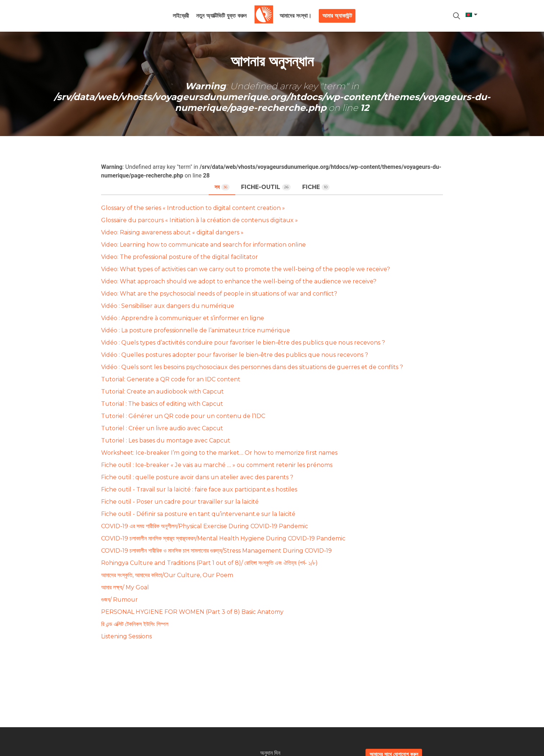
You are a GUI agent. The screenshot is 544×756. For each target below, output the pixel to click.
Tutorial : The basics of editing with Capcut (162, 404)
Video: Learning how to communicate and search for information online (203, 245)
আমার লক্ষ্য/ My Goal (125, 587)
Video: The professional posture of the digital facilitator (180, 257)
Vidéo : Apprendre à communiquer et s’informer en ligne (183, 318)
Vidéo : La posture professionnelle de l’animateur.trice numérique (196, 330)
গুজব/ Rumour (119, 600)
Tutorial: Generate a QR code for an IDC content (171, 379)
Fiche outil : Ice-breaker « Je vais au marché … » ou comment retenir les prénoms (217, 465)
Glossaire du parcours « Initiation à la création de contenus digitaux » (200, 220)
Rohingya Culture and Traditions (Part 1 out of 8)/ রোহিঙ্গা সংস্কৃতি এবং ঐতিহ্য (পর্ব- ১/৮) (209, 563)
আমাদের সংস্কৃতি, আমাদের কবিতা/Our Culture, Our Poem (167, 575)
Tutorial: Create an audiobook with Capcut (162, 391)
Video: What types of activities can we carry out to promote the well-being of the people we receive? (246, 269)
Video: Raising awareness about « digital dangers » (172, 232)
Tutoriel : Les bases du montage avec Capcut (166, 440)
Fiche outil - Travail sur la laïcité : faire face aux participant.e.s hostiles (199, 489)
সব (222, 187)
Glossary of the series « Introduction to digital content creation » (193, 208)
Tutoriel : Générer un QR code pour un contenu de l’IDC (183, 416)
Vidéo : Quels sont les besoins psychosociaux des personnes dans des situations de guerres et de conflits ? (252, 367)
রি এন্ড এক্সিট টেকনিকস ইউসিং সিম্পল (135, 624)
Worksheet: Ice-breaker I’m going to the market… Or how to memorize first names (219, 453)
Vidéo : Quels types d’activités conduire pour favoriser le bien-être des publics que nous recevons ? (243, 343)
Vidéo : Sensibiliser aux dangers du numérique (168, 306)
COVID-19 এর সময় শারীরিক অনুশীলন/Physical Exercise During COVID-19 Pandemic (205, 526)
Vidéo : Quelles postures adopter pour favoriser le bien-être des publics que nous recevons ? (235, 355)
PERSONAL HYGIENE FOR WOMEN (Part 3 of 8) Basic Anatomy (192, 612)
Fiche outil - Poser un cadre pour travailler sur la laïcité (180, 502)
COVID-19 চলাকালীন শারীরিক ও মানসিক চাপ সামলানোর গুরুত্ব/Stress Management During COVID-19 (216, 551)
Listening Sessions (126, 636)
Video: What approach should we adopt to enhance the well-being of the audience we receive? (239, 281)
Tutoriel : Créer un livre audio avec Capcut (162, 428)
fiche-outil (266, 187)
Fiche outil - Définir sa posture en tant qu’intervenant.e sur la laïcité (198, 514)
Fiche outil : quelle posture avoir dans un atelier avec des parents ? (197, 477)
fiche (316, 187)
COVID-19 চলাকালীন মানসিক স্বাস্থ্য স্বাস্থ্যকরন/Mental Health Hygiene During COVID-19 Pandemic (223, 538)
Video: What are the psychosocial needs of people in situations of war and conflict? (219, 294)
